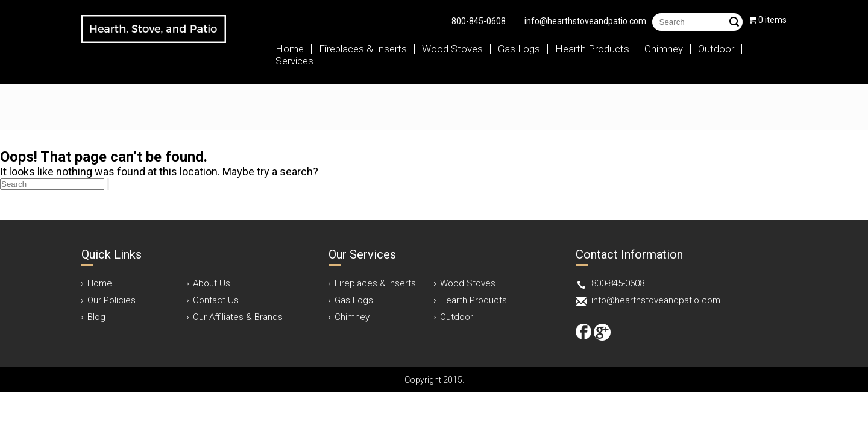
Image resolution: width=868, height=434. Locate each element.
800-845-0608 (479, 21)
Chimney (664, 49)
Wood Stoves (452, 49)
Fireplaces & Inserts (363, 49)
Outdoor (716, 49)
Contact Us (216, 300)
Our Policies (112, 300)
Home (290, 49)
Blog (96, 317)
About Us (212, 283)
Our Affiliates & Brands (238, 317)
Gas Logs (519, 49)
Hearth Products (592, 49)
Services (294, 61)
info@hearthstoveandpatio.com (585, 21)
